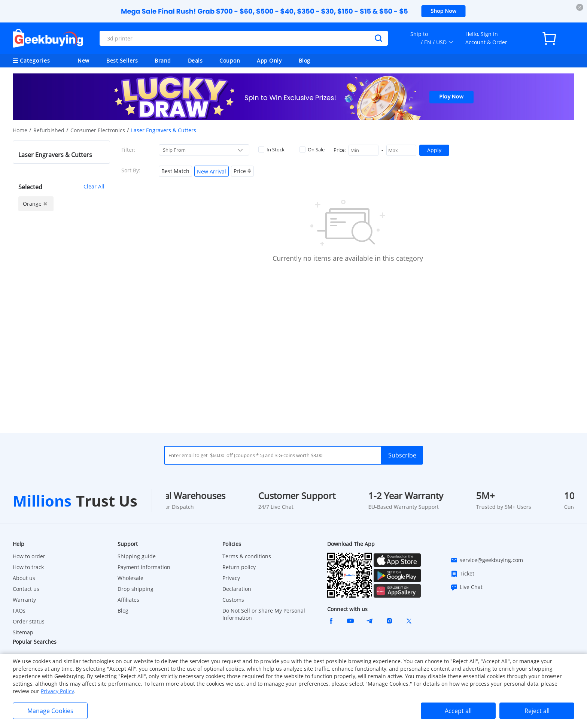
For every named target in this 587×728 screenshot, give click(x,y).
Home (20, 130)
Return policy (239, 567)
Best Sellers (122, 61)
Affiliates (128, 600)
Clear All (94, 186)
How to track (28, 567)
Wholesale (130, 578)
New (83, 61)
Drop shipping (136, 589)
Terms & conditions (247, 556)
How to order (29, 556)
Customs (233, 600)
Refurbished (49, 130)
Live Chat (466, 587)
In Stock (271, 149)
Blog (305, 61)
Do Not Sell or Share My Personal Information (264, 614)
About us (24, 578)
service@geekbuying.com (487, 560)
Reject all (537, 711)
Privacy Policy (57, 691)
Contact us (26, 589)
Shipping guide (137, 556)
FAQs (19, 611)
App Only (269, 61)
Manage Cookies (50, 711)
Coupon (230, 61)
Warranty (24, 600)
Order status (29, 621)
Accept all (458, 711)
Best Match (175, 171)
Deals (195, 61)
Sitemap (23, 632)
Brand (163, 61)
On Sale (312, 149)
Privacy (231, 578)
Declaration (237, 589)
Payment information (144, 567)
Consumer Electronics (98, 130)
